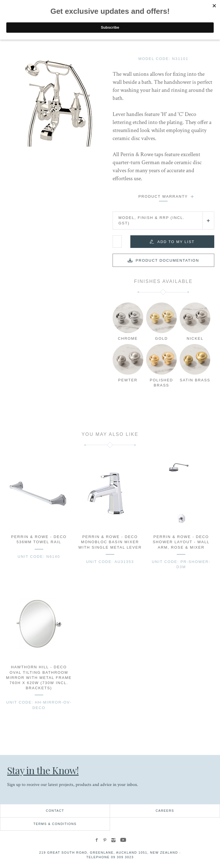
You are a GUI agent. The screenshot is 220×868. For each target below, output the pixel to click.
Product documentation (167, 260)
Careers (165, 811)
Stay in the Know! (43, 770)
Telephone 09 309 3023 (110, 857)
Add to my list (176, 242)
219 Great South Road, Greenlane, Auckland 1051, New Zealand (109, 853)
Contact (55, 811)
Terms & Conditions (55, 824)
